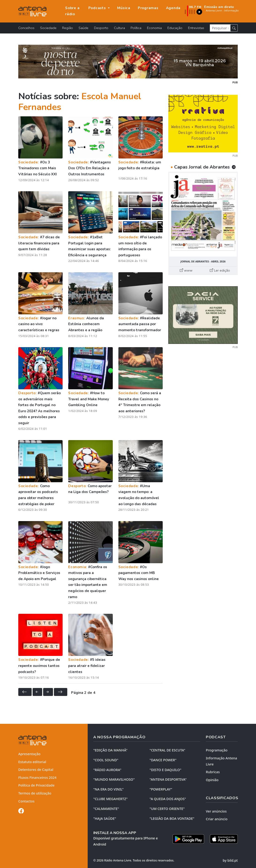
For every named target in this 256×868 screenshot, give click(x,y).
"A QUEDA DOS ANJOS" (168, 799)
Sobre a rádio (72, 11)
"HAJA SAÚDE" (105, 818)
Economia (154, 28)
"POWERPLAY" (161, 789)
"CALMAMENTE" (106, 809)
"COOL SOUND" (106, 760)
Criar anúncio (217, 819)
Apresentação (29, 754)
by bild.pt (230, 860)
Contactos (26, 801)
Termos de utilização (35, 793)
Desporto (101, 28)
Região (68, 28)
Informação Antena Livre (221, 761)
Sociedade (48, 28)
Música (124, 8)
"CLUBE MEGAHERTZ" (110, 799)
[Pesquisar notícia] (220, 28)
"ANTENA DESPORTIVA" (168, 779)
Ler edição (220, 270)
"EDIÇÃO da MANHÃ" (110, 750)
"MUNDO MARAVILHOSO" (114, 779)
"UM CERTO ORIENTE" (167, 809)
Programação (217, 750)
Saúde (83, 28)
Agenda (173, 8)
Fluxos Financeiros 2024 (37, 778)
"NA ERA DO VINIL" (108, 789)
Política (136, 28)
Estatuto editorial (32, 762)
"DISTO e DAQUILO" (166, 770)
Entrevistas (196, 28)
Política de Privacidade (36, 785)
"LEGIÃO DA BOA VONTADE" (172, 818)
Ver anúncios (216, 811)
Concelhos (26, 28)
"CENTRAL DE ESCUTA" (167, 750)
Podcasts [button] (98, 8)
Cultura (119, 28)
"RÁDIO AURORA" (107, 770)
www (186, 270)
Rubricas (213, 772)
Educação (175, 28)
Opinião (212, 780)
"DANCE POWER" (163, 760)
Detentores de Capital (36, 770)
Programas (148, 8)
